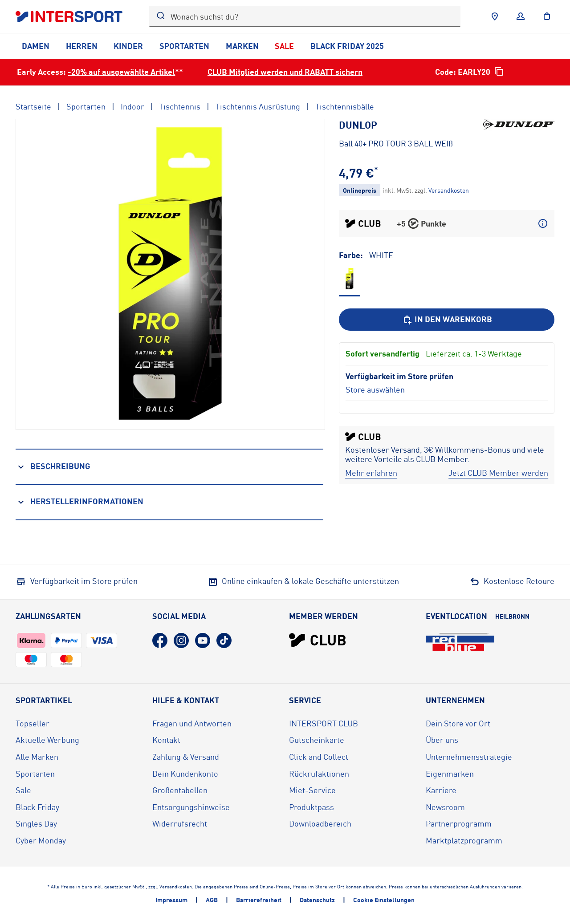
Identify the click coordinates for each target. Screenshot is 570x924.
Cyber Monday (41, 840)
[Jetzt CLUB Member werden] (498, 473)
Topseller (33, 723)
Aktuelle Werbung (47, 740)
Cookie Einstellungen (384, 900)
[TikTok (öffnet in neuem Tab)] (224, 640)
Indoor (132, 106)
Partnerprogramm (459, 823)
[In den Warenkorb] (447, 320)
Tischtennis (180, 106)
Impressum (171, 900)
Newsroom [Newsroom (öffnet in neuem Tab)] (445, 807)
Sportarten (184, 46)
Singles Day (36, 823)
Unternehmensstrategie (469, 757)
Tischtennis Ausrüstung (258, 106)
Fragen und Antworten (192, 723)
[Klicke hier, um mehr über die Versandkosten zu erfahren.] (449, 190)
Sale (284, 46)
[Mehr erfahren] (371, 473)
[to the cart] (547, 16)
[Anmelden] (521, 16)
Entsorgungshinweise (191, 807)
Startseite (33, 106)
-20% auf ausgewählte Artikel (121, 72)
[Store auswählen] (375, 389)
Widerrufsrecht (180, 823)
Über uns (442, 740)
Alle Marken (37, 757)
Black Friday (37, 807)
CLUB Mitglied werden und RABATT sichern (285, 72)
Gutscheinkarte (317, 740)
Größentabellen (180, 790)
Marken (242, 46)
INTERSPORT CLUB (324, 723)
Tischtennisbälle (345, 106)
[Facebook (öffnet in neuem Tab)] (160, 640)
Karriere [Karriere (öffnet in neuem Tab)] (441, 790)
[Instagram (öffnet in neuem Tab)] (181, 640)
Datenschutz (317, 900)
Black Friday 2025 (347, 46)
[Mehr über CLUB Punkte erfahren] (543, 223)
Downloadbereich (320, 823)
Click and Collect (319, 757)
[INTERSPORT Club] (318, 640)
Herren (82, 46)
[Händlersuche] (495, 16)
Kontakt (166, 740)
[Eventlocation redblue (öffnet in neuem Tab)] (460, 642)
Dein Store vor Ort (458, 723)
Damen (36, 46)
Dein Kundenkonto (185, 774)
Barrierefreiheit (259, 900)
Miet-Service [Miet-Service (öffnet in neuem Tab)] (312, 790)
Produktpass (311, 807)
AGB (212, 900)
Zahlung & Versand (186, 757)
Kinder (128, 46)
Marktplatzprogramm (464, 840)
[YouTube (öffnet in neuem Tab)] (203, 640)
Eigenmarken (450, 774)
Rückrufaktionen (319, 774)
